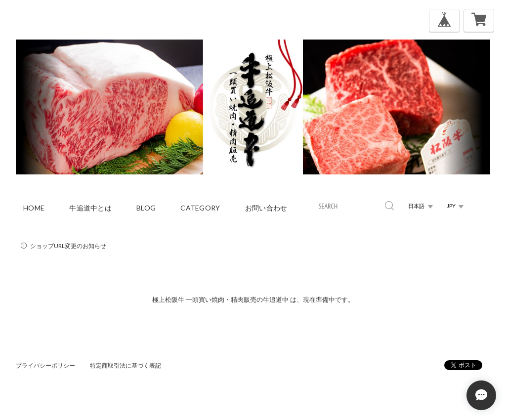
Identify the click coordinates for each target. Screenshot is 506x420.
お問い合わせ (266, 208)
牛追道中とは (90, 208)
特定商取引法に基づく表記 (126, 365)
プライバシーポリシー (45, 365)
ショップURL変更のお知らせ (68, 246)
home (34, 208)
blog (146, 208)
